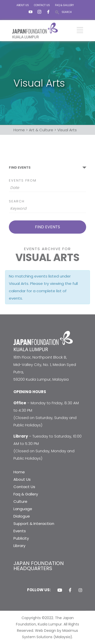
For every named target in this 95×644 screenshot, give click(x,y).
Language (23, 509)
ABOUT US (23, 5)
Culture (20, 501)
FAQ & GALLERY (64, 5)
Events (20, 531)
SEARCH (67, 12)
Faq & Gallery (26, 494)
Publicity (21, 538)
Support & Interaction (34, 524)
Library (19, 546)
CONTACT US (42, 5)
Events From (23, 180)
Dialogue (22, 516)
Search (17, 201)
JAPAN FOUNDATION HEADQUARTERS (39, 566)
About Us (22, 479)
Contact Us (24, 487)
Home (19, 472)
